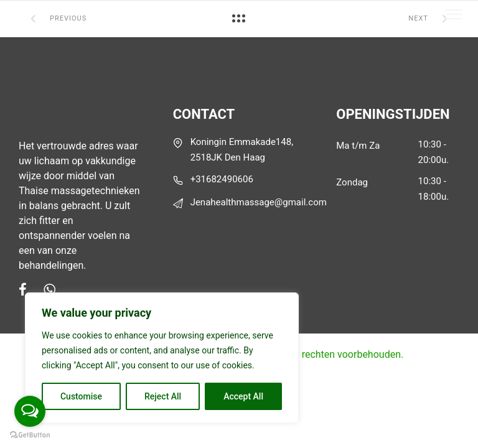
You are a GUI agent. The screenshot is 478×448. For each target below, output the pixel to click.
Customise (81, 396)
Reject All (163, 396)
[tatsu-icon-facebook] (26, 289)
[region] (162, 358)
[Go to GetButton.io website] (30, 435)
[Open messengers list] (30, 411)
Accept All (243, 396)
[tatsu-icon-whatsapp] (49, 289)
